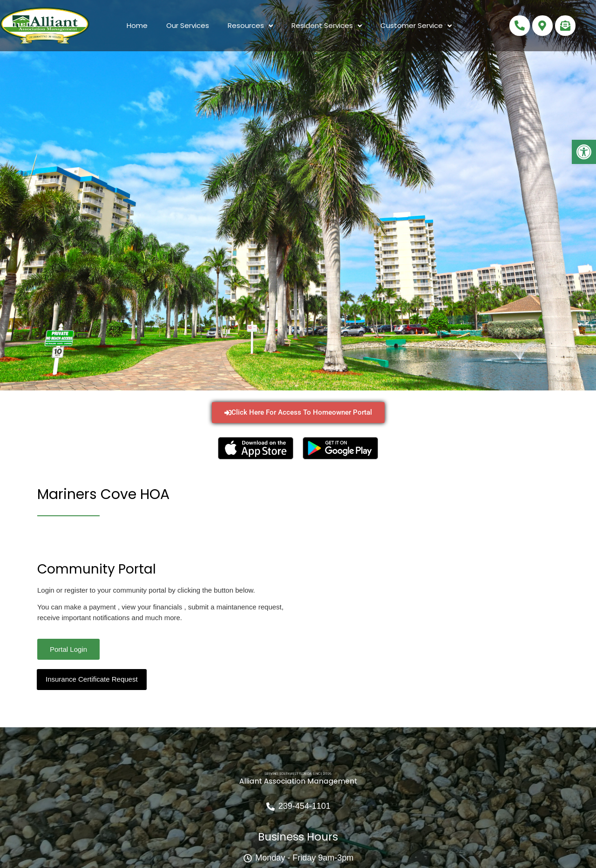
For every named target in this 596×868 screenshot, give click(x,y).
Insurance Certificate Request (92, 679)
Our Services (188, 25)
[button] (584, 152)
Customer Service (416, 26)
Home (137, 25)
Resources (250, 26)
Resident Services (327, 26)
